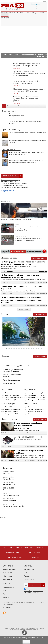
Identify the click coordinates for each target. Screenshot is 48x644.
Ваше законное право (11, 149)
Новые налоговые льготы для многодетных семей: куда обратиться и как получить (27, 153)
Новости (5, 258)
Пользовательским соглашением (35, 639)
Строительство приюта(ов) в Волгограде (12, 376)
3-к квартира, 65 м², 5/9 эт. (36, 393)
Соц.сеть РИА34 (29, 579)
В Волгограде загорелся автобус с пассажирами (16, 220)
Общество (10, 271)
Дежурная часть (9, 111)
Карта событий (29, 569)
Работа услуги (7, 576)
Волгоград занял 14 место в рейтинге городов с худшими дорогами (28, 142)
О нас (5, 591)
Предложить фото (40, 315)
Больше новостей (24, 309)
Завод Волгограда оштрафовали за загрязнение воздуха (27, 133)
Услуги (10, 447)
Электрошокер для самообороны (29, 437)
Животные (36, 557)
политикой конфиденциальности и (34, 591)
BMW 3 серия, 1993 (11, 400)
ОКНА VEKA (8, 407)
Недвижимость (31, 389)
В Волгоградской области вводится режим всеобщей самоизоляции (20, 276)
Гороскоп (27, 576)
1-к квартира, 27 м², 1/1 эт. (36, 395)
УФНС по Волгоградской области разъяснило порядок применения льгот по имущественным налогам (22, 300)
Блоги (26, 573)
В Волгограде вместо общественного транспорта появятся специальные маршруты (23, 263)
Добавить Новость (40, 419)
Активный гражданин (13, 366)
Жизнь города (33, 13)
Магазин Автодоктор (10, 490)
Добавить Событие (40, 356)
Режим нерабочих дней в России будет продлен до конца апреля (27, 82)
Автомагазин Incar (9, 484)
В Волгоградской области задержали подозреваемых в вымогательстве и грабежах (26, 99)
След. (42, 106)
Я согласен (26, 642)
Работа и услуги (8, 403)
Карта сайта (7, 594)
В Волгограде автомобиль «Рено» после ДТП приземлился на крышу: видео (29, 239)
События (5, 356)
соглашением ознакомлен (31, 593)
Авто (12, 548)
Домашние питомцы (13, 460)
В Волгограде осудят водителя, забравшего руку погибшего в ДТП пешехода (29, 90)
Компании (8, 468)
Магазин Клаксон (9, 479)
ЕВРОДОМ (6, 474)
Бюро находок (30, 403)
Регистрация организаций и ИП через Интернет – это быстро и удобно (26, 65)
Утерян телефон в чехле (36, 407)
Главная (5, 13)
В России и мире (35, 553)
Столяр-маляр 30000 (11, 414)
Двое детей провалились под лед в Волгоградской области (25, 122)
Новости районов (37, 548)
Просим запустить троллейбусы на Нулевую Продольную (13, 370)
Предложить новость (10, 176)
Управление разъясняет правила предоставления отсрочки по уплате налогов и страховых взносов (29, 73)
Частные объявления (9, 569)
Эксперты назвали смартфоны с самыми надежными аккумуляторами (28, 425)
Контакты (5, 18)
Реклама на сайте (8, 587)
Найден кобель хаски (35, 414)
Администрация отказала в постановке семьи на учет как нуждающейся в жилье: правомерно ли (26, 161)
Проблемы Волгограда (12, 130)
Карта (42, 13)
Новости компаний (10, 419)
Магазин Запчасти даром (11, 495)
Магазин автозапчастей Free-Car (14, 506)
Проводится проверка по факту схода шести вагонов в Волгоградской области (27, 115)
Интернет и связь (13, 433)
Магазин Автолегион (10, 501)
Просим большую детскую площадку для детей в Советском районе (12, 382)
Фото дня (5, 314)
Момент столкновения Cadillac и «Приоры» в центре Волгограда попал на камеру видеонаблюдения (29, 229)
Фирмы (23, 13)
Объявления (14, 13)
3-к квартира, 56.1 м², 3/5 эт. (37, 398)
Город (5, 548)
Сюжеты (14, 258)
